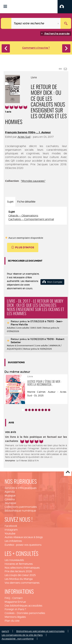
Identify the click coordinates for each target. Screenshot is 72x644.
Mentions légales (15, 617)
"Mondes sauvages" (33, 181)
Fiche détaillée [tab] (26, 202)
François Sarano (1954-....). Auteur (28, 132)
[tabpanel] (36, 216)
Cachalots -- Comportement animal (31, 219)
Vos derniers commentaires (22, 583)
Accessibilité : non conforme (18, 639)
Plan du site (12, 621)
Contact (17, 598)
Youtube (10, 534)
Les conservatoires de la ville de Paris (22, 635)
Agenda (10, 492)
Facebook (11, 526)
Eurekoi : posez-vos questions (23, 545)
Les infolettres (13, 541)
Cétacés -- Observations (23, 216)
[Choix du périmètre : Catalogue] (6, 23)
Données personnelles (31, 613)
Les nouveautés (14, 560)
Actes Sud (24, 137)
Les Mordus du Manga (19, 579)
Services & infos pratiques (21, 488)
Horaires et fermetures (19, 564)
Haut (68, 472)
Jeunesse (10, 503)
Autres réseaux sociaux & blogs (24, 537)
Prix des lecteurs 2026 (18, 571)
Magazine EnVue (15, 602)
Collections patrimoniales (21, 507)
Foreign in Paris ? (15, 609)
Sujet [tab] (10, 202)
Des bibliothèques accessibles (23, 606)
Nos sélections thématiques (22, 568)
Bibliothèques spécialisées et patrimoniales (40, 631)
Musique (10, 496)
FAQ (7, 598)
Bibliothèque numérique (20, 511)
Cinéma (10, 499)
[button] (65, 7)
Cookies (10, 613)
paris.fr (5, 631)
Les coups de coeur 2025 (20, 575)
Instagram (11, 530)
